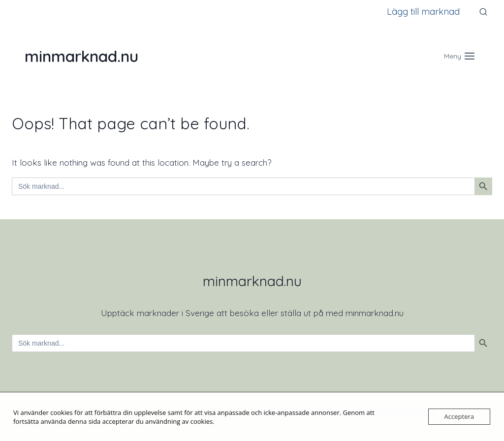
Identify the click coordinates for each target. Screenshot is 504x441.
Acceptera (459, 416)
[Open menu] (459, 56)
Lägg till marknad (423, 12)
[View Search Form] (483, 12)
